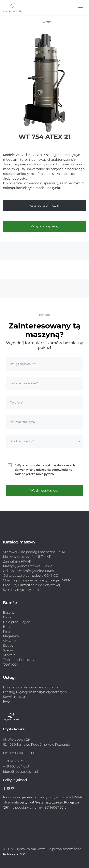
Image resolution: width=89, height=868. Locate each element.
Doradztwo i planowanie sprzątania (31, 687)
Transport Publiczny (19, 660)
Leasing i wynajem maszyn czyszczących (35, 692)
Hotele (8, 627)
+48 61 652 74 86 (16, 761)
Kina (7, 631)
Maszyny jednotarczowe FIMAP (27, 566)
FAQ (6, 702)
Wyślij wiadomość (45, 490)
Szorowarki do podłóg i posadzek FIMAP (35, 552)
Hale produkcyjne (17, 622)
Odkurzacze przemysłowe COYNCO (31, 576)
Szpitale (9, 655)
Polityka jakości (15, 780)
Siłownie (10, 641)
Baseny (9, 613)
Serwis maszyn (15, 697)
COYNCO (10, 665)
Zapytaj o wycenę (44, 226)
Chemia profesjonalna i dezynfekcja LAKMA (37, 580)
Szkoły (8, 650)
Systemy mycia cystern (21, 590)
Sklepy (8, 646)
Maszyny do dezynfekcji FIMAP (27, 557)
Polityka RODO (15, 854)
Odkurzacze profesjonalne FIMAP (29, 571)
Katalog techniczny (44, 205)
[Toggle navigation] (80, 7)
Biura (7, 617)
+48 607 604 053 (16, 766)
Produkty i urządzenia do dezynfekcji (32, 585)
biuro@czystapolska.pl (21, 772)
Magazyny (11, 636)
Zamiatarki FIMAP (17, 561)
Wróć (44, 22)
